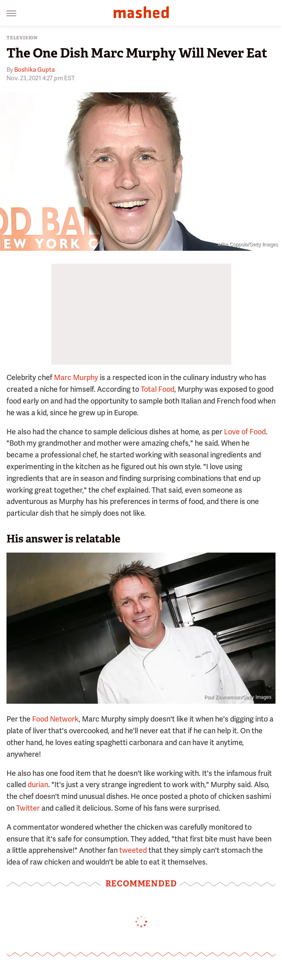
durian (38, 785)
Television (22, 38)
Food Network (55, 719)
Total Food (158, 389)
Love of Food (245, 432)
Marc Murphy (76, 377)
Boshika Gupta (34, 70)
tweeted (133, 850)
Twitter (28, 808)
